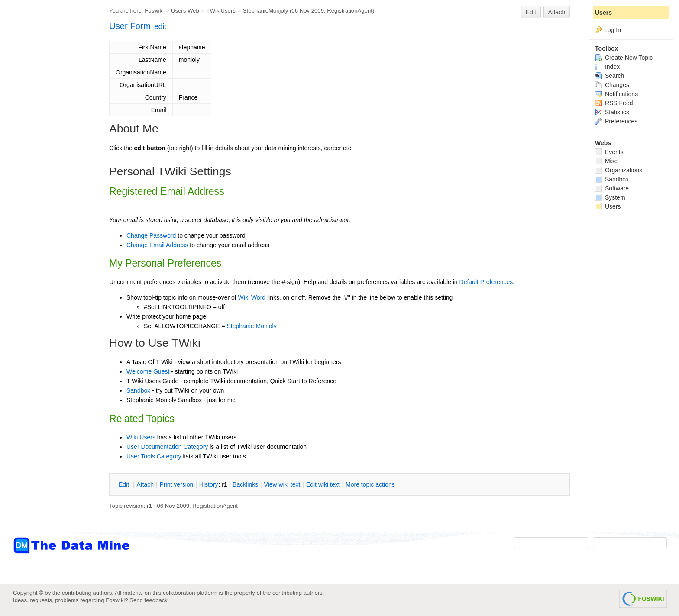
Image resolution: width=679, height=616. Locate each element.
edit (160, 26)
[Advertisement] (48, 174)
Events (609, 152)
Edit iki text (323, 484)
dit (125, 484)
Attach (557, 12)
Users (603, 13)
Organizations (619, 170)
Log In (613, 30)
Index (607, 67)
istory (209, 484)
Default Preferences (486, 282)
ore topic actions (370, 484)
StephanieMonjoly (266, 11)
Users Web (185, 11)
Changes (612, 85)
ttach (145, 484)
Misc (606, 161)
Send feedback (149, 600)
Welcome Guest (148, 371)
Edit (531, 12)
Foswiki (154, 11)
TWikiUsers (221, 11)
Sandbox (138, 390)
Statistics (612, 112)
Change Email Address (157, 245)
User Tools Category (154, 456)
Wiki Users (141, 437)
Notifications (616, 94)
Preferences (616, 121)
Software (612, 188)
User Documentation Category (167, 447)
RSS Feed (614, 103)
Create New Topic (624, 58)
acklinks (245, 484)
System (610, 197)
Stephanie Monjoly (252, 326)
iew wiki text (282, 484)
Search (609, 76)
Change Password (151, 235)
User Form (130, 26)
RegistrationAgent (350, 11)
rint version (177, 484)
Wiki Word (252, 297)
